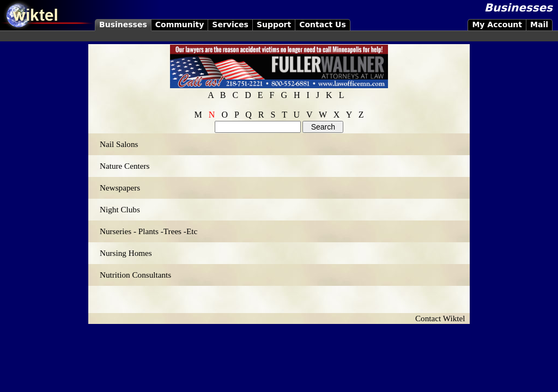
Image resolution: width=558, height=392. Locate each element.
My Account (497, 24)
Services (230, 24)
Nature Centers (125, 166)
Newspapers (120, 188)
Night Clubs (120, 209)
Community (180, 24)
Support (274, 24)
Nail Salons (119, 144)
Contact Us (323, 24)
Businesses (123, 24)
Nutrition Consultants (135, 275)
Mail (539, 24)
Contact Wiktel (442, 318)
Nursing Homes (126, 253)
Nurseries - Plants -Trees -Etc (148, 231)
